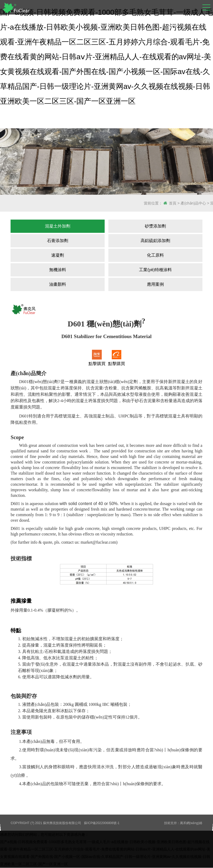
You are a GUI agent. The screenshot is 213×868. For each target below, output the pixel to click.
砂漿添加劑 (155, 226)
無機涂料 (58, 270)
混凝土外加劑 (58, 226)
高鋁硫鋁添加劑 (155, 241)
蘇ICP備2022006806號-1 (102, 823)
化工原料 (155, 255)
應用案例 (155, 284)
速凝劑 (58, 255)
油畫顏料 (58, 284)
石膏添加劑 (58, 241)
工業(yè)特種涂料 (155, 270)
